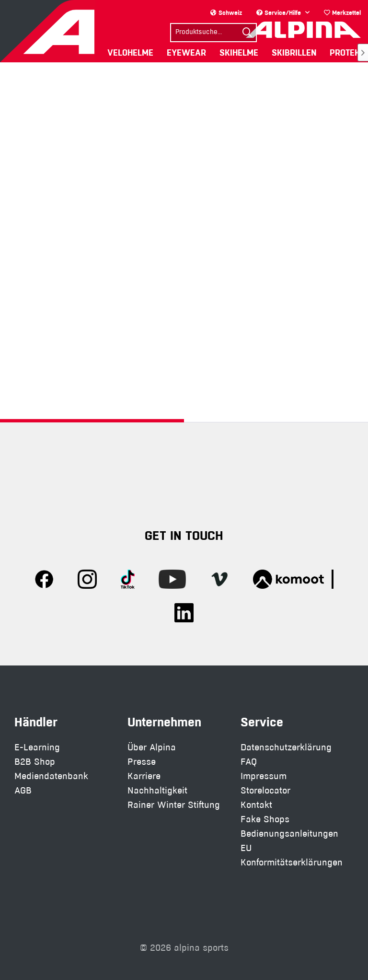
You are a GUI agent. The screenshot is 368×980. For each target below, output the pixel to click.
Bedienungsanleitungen (289, 834)
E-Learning (37, 747)
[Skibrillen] (294, 52)
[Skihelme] (239, 52)
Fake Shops (265, 819)
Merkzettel (342, 12)
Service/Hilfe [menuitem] (280, 12)
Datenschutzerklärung (286, 747)
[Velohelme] (130, 52)
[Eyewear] (186, 52)
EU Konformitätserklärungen (292, 855)
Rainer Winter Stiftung (174, 805)
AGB (23, 790)
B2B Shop (35, 762)
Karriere (144, 776)
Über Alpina (152, 747)
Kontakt (256, 805)
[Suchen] (247, 33)
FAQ (249, 762)
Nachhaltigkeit (157, 790)
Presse (142, 762)
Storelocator (265, 790)
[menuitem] (342, 13)
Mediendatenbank (51, 776)
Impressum (264, 776)
